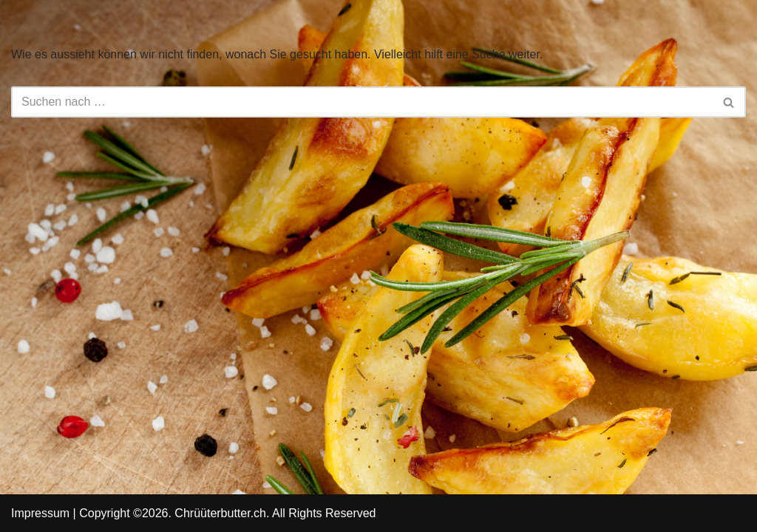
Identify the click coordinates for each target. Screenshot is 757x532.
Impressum (40, 513)
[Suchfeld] (362, 102)
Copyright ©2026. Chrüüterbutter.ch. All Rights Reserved (227, 513)
